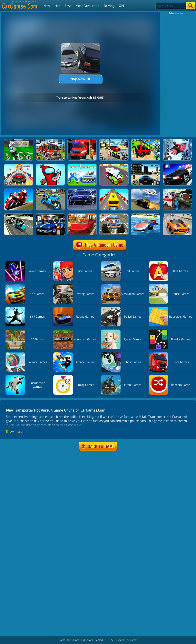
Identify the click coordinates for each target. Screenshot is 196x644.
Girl (122, 6)
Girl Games (87, 640)
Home (62, 640)
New (47, 6)
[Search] (171, 6)
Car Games (132, 640)
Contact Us (101, 640)
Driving (109, 6)
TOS (111, 640)
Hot (57, 6)
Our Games (73, 640)
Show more (14, 432)
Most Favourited (87, 6)
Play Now (80, 79)
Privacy (119, 640)
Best (68, 6)
